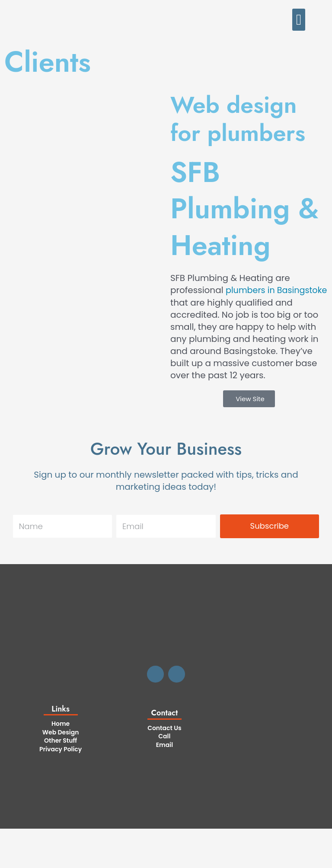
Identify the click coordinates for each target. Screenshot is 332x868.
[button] (298, 20)
